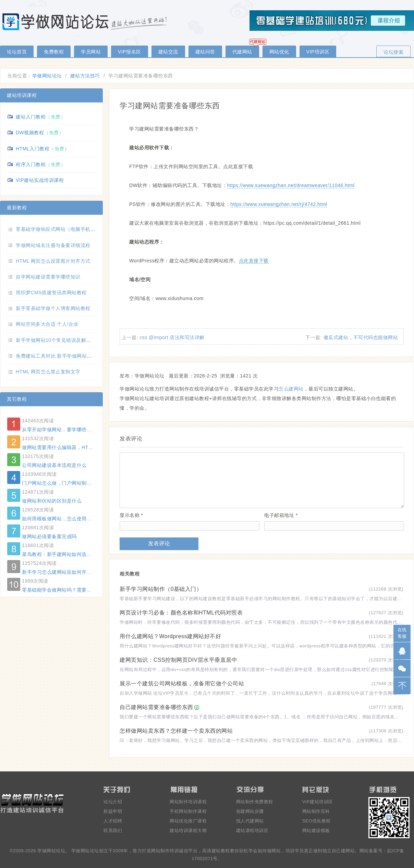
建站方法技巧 (85, 76)
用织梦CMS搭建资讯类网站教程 (51, 293)
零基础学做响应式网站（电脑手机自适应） (63, 229)
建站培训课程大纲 (188, 830)
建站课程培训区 (252, 830)
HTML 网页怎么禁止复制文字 (48, 372)
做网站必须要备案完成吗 (49, 536)
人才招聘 (113, 821)
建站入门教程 (31, 117)
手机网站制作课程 (188, 811)
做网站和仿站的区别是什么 (52, 501)
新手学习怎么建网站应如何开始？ (59, 572)
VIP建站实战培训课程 (40, 180)
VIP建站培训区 (318, 802)
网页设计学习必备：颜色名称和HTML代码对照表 (181, 613)
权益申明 (113, 811)
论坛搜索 (393, 52)
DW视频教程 (30, 133)
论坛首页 (17, 52)
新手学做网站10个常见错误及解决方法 (58, 340)
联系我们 (113, 830)
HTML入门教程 (33, 149)
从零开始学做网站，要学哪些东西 (59, 430)
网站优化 (279, 52)
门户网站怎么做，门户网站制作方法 (62, 483)
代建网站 (242, 52)
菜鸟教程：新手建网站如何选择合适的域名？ (72, 554)
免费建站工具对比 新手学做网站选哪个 (59, 356)
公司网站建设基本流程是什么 (54, 465)
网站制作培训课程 (188, 802)
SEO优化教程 (316, 821)
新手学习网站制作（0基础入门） (161, 589)
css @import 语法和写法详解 (172, 337)
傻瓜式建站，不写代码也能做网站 (361, 337)
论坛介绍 (113, 802)
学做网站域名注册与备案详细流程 (53, 245)
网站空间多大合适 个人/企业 (47, 324)
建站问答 (205, 52)
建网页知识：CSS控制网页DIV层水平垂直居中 (178, 660)
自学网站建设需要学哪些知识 (48, 277)
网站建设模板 (316, 830)
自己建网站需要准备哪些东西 (156, 707)
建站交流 (168, 52)
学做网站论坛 (47, 76)
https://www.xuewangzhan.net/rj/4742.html (279, 204)
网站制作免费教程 (255, 802)
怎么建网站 (291, 389)
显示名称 (131, 515)
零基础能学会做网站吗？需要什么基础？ (67, 590)
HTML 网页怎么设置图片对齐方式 (53, 261)
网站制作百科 (316, 811)
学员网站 (91, 52)
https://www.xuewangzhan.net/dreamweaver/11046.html (291, 185)
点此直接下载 (254, 261)
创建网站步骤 (250, 811)
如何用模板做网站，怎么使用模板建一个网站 (72, 519)
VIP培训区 (318, 52)
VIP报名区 (130, 52)
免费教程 (54, 52)
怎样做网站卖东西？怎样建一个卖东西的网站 (176, 731)
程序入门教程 (31, 164)
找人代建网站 (250, 821)
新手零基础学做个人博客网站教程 (53, 308)
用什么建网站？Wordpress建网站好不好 (170, 636)
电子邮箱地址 (281, 515)
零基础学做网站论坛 (86, 21)
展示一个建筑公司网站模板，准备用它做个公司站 (182, 684)
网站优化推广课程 (188, 821)
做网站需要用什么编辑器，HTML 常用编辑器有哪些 (79, 447)
